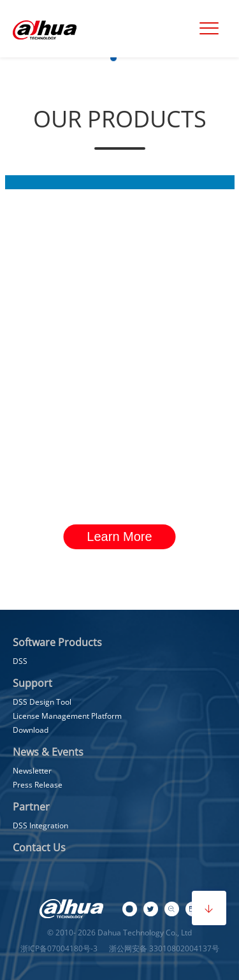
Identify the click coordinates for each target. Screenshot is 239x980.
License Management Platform (67, 716)
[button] (113, 58)
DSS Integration (40, 825)
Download (31, 730)
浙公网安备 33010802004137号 (163, 948)
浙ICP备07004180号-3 (59, 948)
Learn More (119, 537)
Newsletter (32, 771)
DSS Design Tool (42, 702)
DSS (20, 661)
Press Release (38, 785)
